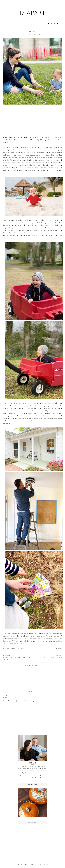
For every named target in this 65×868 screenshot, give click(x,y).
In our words (10, 649)
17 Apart (32, 13)
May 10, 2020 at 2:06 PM (11, 698)
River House (20, 649)
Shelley (6, 696)
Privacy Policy (43, 865)
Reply (5, 704)
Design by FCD (33, 865)
